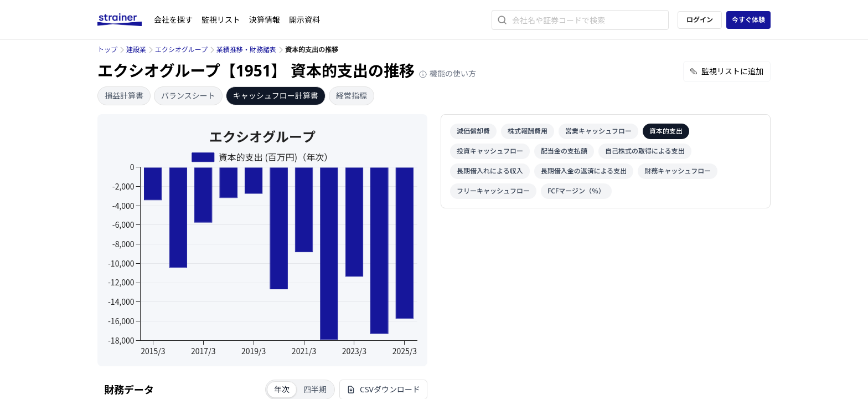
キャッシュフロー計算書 (276, 96)
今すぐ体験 (748, 20)
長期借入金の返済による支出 (584, 171)
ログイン (700, 20)
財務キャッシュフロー (678, 171)
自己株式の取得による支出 (645, 151)
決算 (265, 20)
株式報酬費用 (528, 131)
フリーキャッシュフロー (493, 191)
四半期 (315, 389)
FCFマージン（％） (576, 191)
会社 (173, 20)
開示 (304, 20)
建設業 (136, 50)
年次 (282, 389)
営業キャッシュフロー (598, 131)
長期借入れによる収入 (490, 171)
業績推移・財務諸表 (246, 50)
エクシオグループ (181, 50)
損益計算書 (124, 96)
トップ (107, 50)
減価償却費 (473, 131)
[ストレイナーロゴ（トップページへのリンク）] (126, 20)
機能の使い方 (447, 73)
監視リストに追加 (727, 71)
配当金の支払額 (564, 151)
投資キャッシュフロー (490, 151)
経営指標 (352, 96)
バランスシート (188, 96)
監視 (221, 20)
